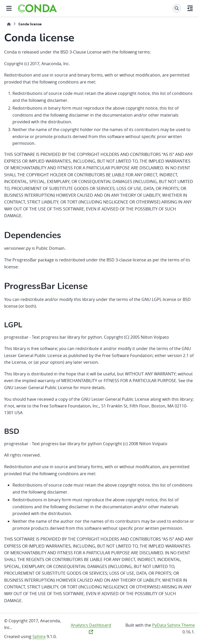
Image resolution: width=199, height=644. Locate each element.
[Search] (177, 8)
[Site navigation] (9, 8)
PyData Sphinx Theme (173, 625)
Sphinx (39, 637)
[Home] (9, 24)
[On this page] (190, 8)
